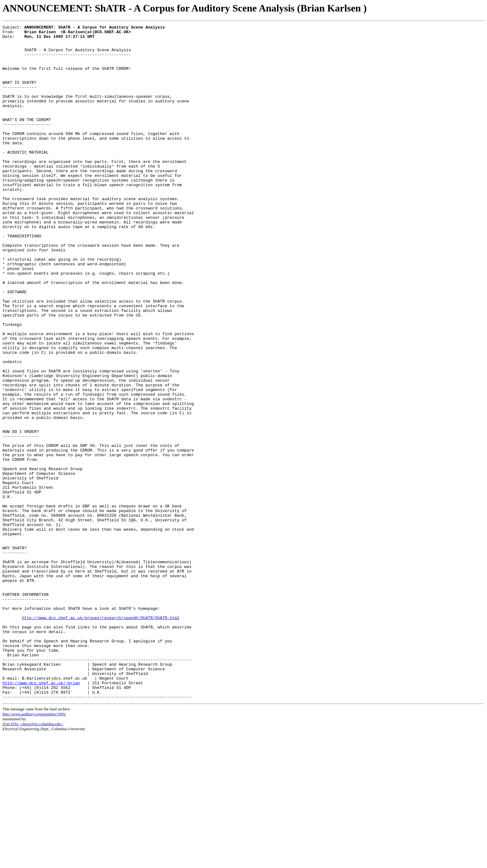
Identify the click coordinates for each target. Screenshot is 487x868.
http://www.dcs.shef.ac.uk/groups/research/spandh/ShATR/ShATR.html (100, 736)
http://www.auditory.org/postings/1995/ (34, 848)
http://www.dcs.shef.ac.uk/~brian (41, 814)
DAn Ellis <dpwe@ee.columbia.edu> (33, 858)
